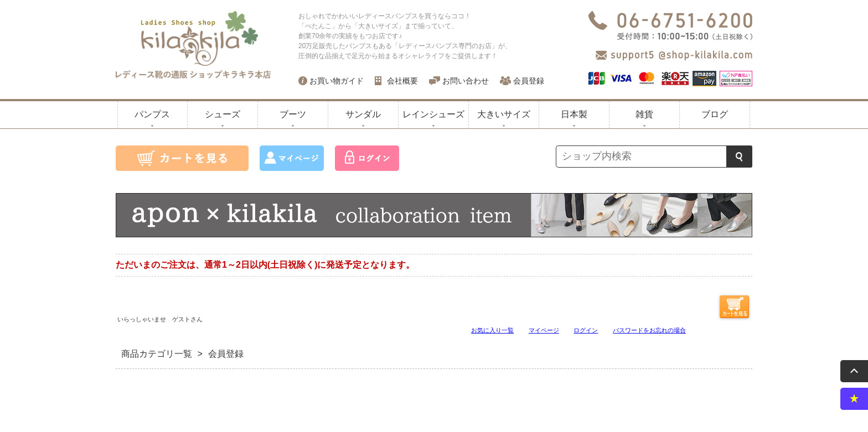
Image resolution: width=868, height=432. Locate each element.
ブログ (715, 114)
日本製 (574, 114)
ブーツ (293, 114)
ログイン (586, 330)
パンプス (152, 114)
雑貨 (644, 114)
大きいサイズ (504, 114)
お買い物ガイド (337, 81)
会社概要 (402, 81)
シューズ (223, 114)
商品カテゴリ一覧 (157, 354)
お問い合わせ (466, 81)
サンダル (363, 114)
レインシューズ (433, 114)
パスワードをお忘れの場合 (649, 330)
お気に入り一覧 (492, 330)
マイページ (544, 330)
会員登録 (529, 81)
